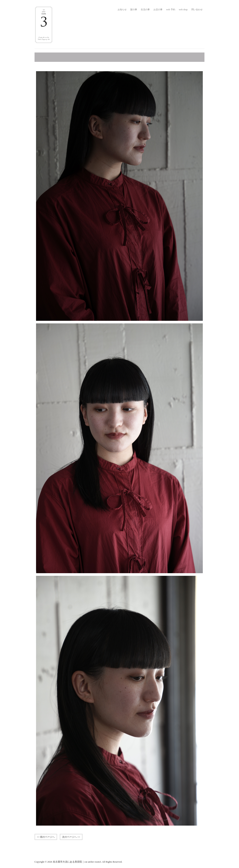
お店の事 (158, 10)
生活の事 (145, 10)
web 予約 (171, 10)
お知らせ (122, 10)
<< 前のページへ (46, 837)
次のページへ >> (71, 837)
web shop (183, 10)
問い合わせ (197, 10)
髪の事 (134, 10)
